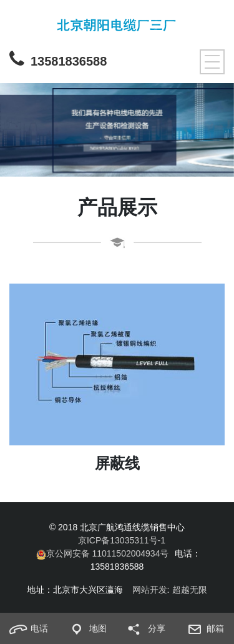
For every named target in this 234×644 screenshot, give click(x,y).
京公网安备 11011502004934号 (103, 554)
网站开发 (150, 590)
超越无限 (190, 590)
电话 (26, 629)
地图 (85, 629)
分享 (143, 629)
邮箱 (202, 629)
